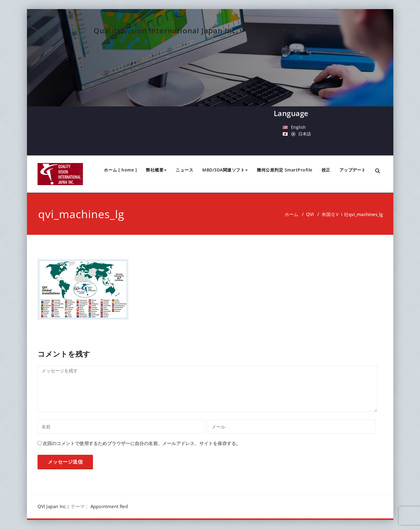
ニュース (184, 170)
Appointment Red (109, 506)
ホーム (291, 214)
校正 (326, 170)
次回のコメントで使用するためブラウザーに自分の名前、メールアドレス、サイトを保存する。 (142, 443)
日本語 (305, 134)
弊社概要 (156, 170)
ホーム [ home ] (120, 170)
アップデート (353, 170)
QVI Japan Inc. (52, 506)
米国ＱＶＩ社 (335, 214)
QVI (310, 214)
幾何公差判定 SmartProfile (285, 170)
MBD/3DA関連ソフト (225, 170)
